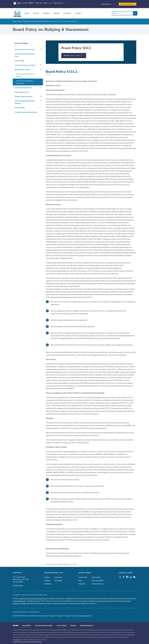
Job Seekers (58, 580)
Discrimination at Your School (25, 49)
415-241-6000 (18, 581)
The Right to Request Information (26, 112)
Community (58, 577)
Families (47, 577)
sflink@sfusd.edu (21, 601)
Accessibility (27, 625)
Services (57, 13)
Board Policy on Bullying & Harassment (24, 82)
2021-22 (68, 616)
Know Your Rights (24, 21)
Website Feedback (87, 625)
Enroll (80, 580)
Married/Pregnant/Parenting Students (24, 102)
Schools (36, 13)
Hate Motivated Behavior (23, 88)
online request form (104, 601)
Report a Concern (97, 584)
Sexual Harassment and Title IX (25, 65)
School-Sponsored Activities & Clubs (25, 55)
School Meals (96, 577)
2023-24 (53, 616)
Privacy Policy (62, 625)
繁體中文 (31, 3)
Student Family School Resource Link (31, 598)
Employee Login (128, 4)
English (19, 3)
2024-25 (46, 616)
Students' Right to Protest (23, 96)
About (27, 13)
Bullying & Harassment (40, 21)
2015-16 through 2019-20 (83, 616)
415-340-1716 (35, 601)
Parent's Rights (20, 108)
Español (25, 3)
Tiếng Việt (39, 3)
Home (15, 21)
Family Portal (83, 577)
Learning (46, 13)
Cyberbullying (19, 61)
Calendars (67, 13)
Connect (78, 13)
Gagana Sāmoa (58, 3)
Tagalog (45, 3)
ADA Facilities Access (22, 92)
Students (47, 580)
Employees (48, 584)
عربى (50, 3)
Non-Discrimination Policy (44, 625)
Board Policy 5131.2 (74, 55)
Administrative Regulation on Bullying (25, 75)
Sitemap (73, 625)
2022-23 (61, 616)
